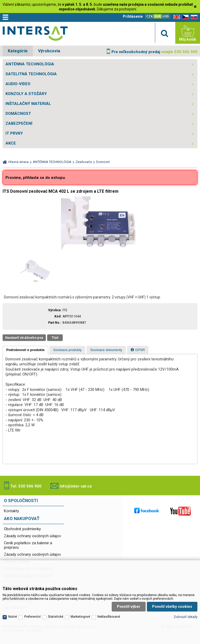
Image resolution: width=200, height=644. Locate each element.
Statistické (56, 605)
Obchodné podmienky (22, 529)
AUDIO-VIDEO (18, 84)
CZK (149, 16)
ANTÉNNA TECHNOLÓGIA (30, 64)
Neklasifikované (109, 605)
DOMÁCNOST (18, 114)
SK (193, 17)
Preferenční (32, 605)
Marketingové (80, 605)
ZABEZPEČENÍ (19, 123)
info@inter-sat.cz (76, 486)
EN (176, 17)
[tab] (25, 350)
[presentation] (25, 350)
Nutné (13, 605)
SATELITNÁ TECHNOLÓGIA (31, 74)
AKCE (11, 143)
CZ (184, 17)
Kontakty (11, 511)
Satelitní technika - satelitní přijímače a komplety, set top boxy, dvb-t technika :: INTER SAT (35, 34)
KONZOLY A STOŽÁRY (26, 94)
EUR (158, 16)
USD (166, 16)
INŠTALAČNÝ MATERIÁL (28, 104)
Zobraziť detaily (186, 605)
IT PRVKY (14, 133)
